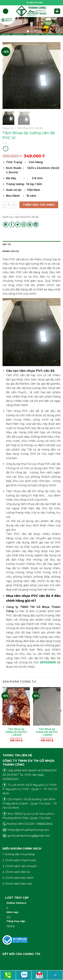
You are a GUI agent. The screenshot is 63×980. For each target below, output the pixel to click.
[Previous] (2, 717)
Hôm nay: (13, 912)
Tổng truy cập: (16, 921)
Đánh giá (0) (11, 251)
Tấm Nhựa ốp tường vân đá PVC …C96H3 (47, 732)
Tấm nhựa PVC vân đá (30, 128)
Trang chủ (8, 128)
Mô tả (7, 244)
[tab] (32, 244)
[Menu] (6, 11)
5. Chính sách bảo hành (18, 878)
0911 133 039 (34, 3)
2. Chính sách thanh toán (19, 860)
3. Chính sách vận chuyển (20, 866)
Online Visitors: (17, 903)
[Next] (61, 717)
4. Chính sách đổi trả (16, 872)
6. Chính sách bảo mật (17, 884)
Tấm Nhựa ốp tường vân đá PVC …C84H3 (16, 732)
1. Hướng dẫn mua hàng (19, 854)
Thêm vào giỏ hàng (39, 205)
